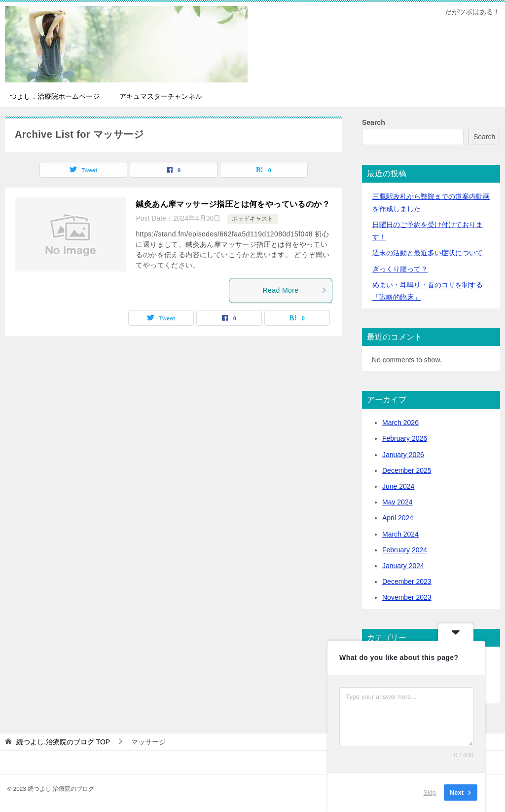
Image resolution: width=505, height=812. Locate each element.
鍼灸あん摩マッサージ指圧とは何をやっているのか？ (233, 204)
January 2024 (403, 566)
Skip (430, 792)
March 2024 (400, 534)
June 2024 (398, 486)
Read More (295, 290)
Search (374, 122)
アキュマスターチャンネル (161, 96)
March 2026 (400, 423)
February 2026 (405, 438)
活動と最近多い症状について (428, 253)
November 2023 (407, 597)
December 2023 (407, 581)
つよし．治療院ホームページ (55, 96)
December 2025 (407, 470)
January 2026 (403, 455)
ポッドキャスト (252, 219)
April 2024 (398, 518)
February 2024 (405, 550)
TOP (63, 742)
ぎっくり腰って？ (400, 269)
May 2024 (397, 502)
